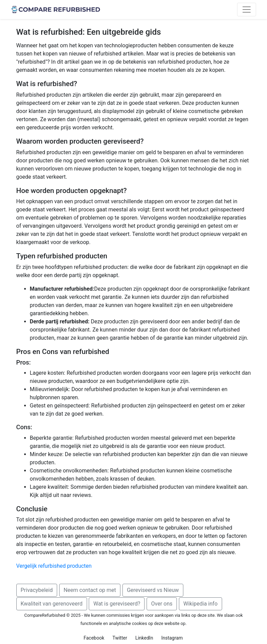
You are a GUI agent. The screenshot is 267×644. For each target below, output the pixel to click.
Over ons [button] (162, 604)
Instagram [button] (172, 638)
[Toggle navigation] (247, 10)
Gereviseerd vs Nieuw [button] (153, 590)
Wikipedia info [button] (201, 604)
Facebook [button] (94, 638)
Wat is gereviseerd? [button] (117, 604)
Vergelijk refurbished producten (54, 566)
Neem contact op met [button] (90, 590)
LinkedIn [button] (144, 638)
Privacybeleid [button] (37, 590)
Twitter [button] (120, 638)
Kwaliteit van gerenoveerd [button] (52, 604)
